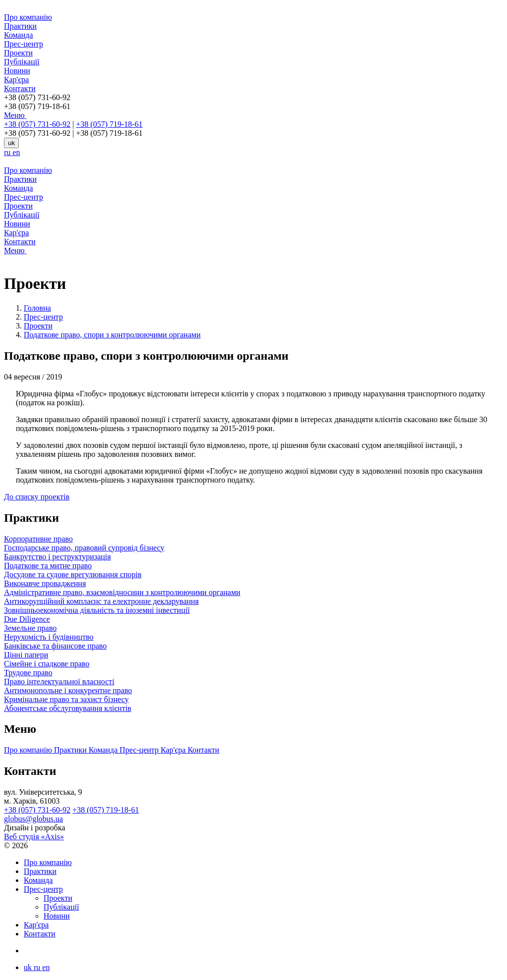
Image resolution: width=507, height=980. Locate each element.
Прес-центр (24, 44)
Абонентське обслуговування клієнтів (68, 708)
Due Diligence (27, 619)
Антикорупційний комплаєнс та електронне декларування (101, 601)
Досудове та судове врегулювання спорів (73, 574)
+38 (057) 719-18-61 (109, 124)
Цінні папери (26, 655)
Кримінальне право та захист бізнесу (66, 699)
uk (11, 143)
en (16, 152)
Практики (20, 26)
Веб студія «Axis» (34, 837)
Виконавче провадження (45, 583)
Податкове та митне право (48, 566)
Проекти (18, 53)
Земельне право (30, 628)
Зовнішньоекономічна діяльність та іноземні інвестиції (97, 610)
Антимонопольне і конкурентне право (68, 690)
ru (8, 152)
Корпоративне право (38, 539)
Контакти (20, 88)
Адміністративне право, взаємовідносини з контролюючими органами (122, 592)
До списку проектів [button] (37, 497)
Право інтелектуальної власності (59, 681)
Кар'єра (16, 80)
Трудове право (28, 673)
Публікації (22, 62)
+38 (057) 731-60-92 (37, 124)
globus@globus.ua (33, 819)
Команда (19, 35)
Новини (17, 71)
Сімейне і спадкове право (47, 664)
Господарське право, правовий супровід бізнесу (84, 548)
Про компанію (28, 17)
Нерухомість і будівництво (49, 637)
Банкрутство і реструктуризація (57, 557)
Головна (37, 308)
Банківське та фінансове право (55, 646)
